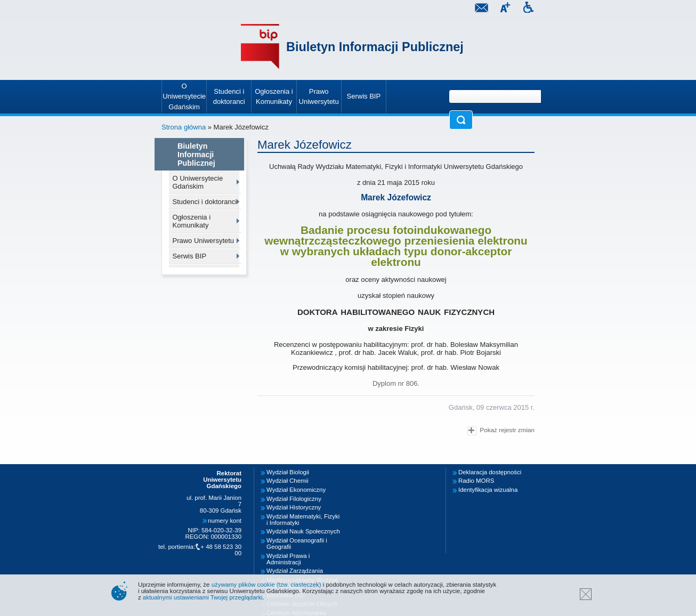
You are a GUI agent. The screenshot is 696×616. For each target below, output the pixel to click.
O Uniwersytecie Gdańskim (198, 182)
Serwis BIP (190, 256)
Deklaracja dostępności (490, 472)
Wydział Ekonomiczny (296, 490)
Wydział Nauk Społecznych (303, 531)
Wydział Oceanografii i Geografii (297, 544)
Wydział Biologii (288, 472)
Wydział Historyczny (294, 507)
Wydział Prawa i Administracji (288, 559)
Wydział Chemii (288, 481)
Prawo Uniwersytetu (204, 241)
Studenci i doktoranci (205, 202)
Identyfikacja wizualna (488, 490)
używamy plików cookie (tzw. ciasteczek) (266, 585)
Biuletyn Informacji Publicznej (375, 47)
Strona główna (184, 127)
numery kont (225, 521)
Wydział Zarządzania (295, 571)
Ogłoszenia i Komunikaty (192, 221)
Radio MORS (476, 481)
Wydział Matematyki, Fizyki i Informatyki (303, 520)
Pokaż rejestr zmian (501, 431)
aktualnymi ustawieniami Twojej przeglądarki (203, 597)
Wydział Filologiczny (294, 499)
